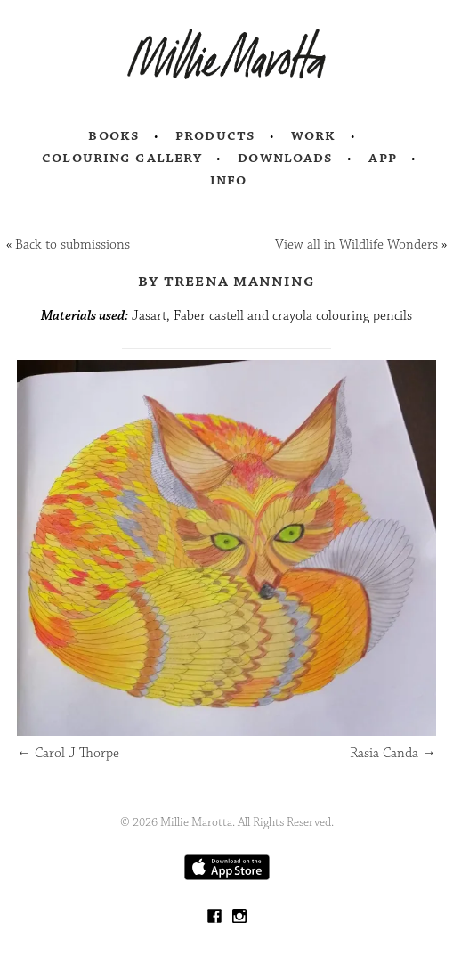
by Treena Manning (226, 281)
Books (114, 135)
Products (215, 135)
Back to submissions (73, 245)
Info (229, 180)
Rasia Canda (393, 753)
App (382, 158)
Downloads (285, 158)
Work (314, 135)
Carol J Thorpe (68, 753)
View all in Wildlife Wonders (356, 245)
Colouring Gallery (122, 158)
